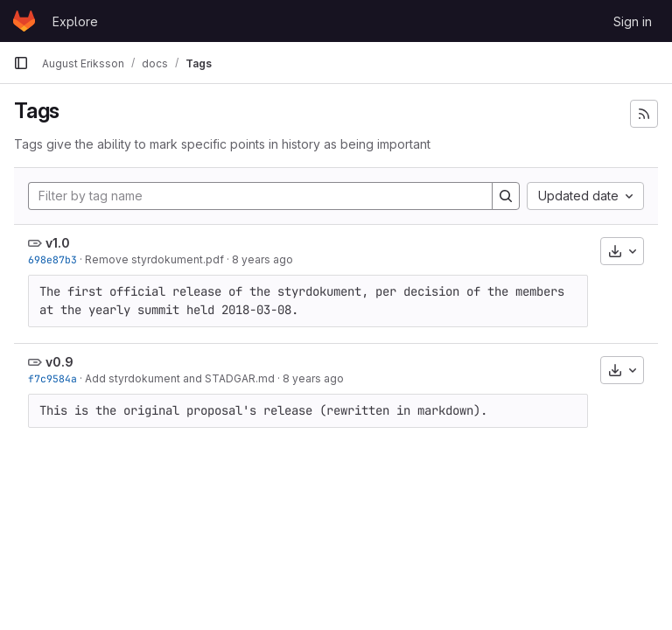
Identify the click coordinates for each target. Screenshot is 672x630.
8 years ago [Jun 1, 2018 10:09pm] (262, 259)
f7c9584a (52, 378)
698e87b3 (52, 259)
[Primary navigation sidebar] (21, 63)
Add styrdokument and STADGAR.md (180, 378)
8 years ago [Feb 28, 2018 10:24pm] (313, 378)
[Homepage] (24, 21)
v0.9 (59, 362)
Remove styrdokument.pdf (154, 259)
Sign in (633, 21)
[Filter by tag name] (260, 196)
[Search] (506, 196)
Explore (75, 21)
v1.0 (58, 243)
